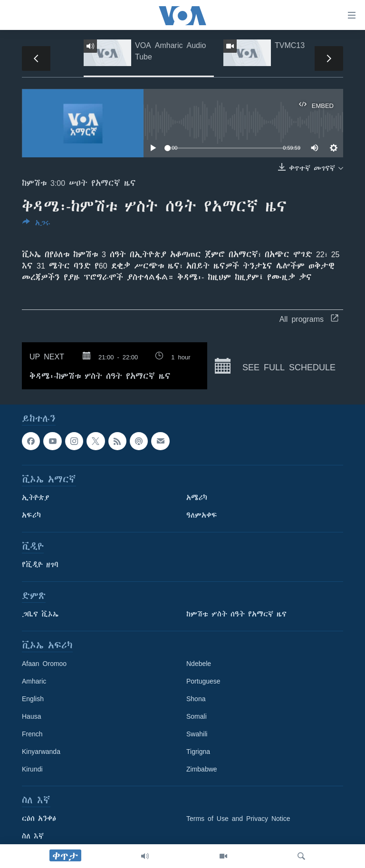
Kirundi (32, 769)
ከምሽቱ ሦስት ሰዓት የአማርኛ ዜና (236, 614)
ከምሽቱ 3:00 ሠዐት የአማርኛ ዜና (79, 183)
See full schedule (275, 366)
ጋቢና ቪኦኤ (40, 614)
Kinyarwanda (41, 752)
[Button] (36, 225)
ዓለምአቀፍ (202, 515)
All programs (309, 319)
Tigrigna (198, 752)
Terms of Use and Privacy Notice (238, 819)
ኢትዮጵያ (36, 498)
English (33, 699)
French (32, 734)
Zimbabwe (202, 769)
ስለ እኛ (33, 836)
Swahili (197, 734)
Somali (197, 716)
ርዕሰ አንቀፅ (39, 819)
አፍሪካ (31, 515)
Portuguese (203, 681)
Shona (196, 699)
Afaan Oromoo (44, 664)
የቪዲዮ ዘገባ (40, 565)
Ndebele (199, 664)
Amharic (34, 681)
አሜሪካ (197, 498)
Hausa (31, 716)
